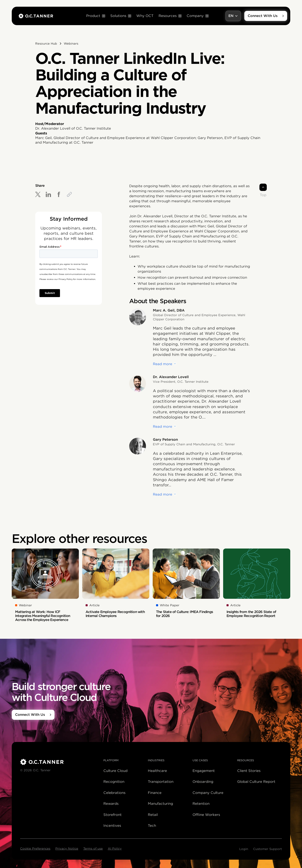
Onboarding (203, 782)
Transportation (161, 782)
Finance (155, 793)
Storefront (113, 815)
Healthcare (157, 771)
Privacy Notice (67, 849)
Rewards (111, 804)
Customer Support (268, 849)
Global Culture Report (256, 782)
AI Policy (115, 849)
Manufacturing (160, 804)
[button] (96, 16)
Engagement (204, 771)
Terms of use (93, 849)
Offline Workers (206, 815)
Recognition (114, 782)
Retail (153, 815)
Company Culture (208, 793)
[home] (36, 16)
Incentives (112, 826)
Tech (152, 826)
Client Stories (249, 771)
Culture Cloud (115, 771)
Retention (201, 804)
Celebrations (114, 793)
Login (244, 849)
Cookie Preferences (35, 849)
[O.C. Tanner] (59, 762)
